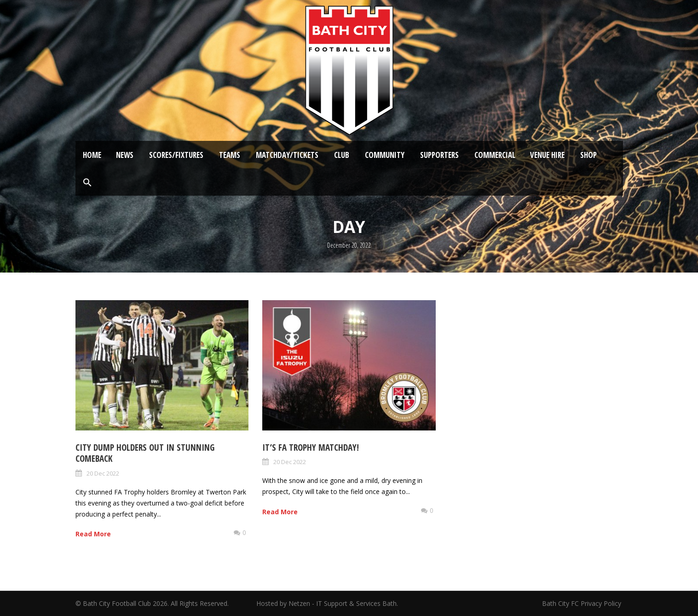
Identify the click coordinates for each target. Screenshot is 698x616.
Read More (93, 534)
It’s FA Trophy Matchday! (311, 447)
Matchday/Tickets (287, 155)
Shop (588, 155)
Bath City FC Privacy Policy (583, 603)
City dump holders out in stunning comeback (145, 453)
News (125, 155)
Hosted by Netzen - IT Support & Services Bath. (327, 603)
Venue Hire (547, 155)
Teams (230, 155)
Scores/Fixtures (176, 155)
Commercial (495, 155)
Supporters (439, 155)
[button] (87, 183)
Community (385, 155)
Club (342, 155)
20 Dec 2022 (103, 473)
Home (92, 155)
